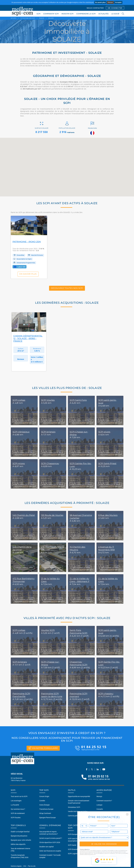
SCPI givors (104, 432)
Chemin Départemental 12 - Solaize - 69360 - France (28, 339)
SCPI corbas (19, 400)
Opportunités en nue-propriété (79, 796)
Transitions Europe (46, 809)
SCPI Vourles (48, 400)
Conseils (100, 809)
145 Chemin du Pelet (24, 515)
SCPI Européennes (75, 834)
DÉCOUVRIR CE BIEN (24, 536)
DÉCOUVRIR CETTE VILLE (24, 651)
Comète (42, 801)
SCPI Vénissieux (21, 432)
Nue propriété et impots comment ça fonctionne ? (49, 833)
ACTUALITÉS (103, 14)
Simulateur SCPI (74, 807)
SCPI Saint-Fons (78, 400)
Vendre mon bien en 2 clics (78, 811)
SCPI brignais (48, 432)
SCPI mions (19, 464)
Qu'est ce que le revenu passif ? (51, 838)
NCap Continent (45, 813)
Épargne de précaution (19, 836)
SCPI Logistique (74, 854)
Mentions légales (16, 866)
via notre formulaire (43, 748)
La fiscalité (15, 805)
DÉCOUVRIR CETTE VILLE (24, 421)
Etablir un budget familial (20, 832)
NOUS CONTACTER (95, 8)
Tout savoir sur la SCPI (19, 796)
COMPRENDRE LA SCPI (86, 14)
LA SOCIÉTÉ (116, 14)
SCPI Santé (72, 845)
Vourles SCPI (48, 630)
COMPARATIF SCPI (51, 14)
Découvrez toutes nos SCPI (67, 288)
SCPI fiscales (16, 817)
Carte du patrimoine (75, 816)
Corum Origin (44, 796)
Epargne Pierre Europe (47, 817)
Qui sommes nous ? (18, 809)
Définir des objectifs (18, 844)
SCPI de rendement (18, 813)
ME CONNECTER (115, 8)
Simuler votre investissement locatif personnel (79, 802)
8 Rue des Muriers (108, 515)
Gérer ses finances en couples (50, 851)
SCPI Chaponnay (50, 464)
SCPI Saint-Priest (107, 464)
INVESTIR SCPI (67, 14)
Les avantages (16, 801)
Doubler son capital (47, 847)
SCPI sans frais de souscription (75, 840)
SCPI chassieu (106, 694)
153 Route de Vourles (52, 515)
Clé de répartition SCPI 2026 (50, 842)
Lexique (99, 805)
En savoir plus (100, 2)
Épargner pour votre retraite (21, 840)
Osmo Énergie (44, 805)
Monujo (99, 796)
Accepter (118, 2)
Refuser (110, 2)
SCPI (38, 14)
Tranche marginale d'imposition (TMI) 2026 (20, 856)
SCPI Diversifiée (74, 849)
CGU (25, 866)
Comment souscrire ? (104, 801)
